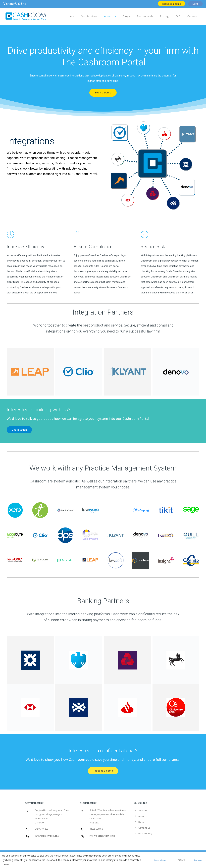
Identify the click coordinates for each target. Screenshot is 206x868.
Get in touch (19, 430)
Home (70, 16)
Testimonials (145, 16)
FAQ (178, 16)
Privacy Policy (145, 834)
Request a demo (103, 771)
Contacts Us (144, 828)
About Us (110, 16)
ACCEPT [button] (181, 860)
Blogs (126, 16)
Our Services (89, 16)
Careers (193, 16)
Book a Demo (103, 93)
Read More (198, 860)
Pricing (164, 16)
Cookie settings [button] (160, 860)
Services (143, 810)
